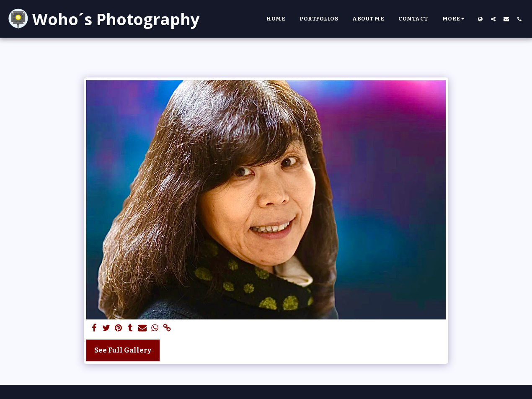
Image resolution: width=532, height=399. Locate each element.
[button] (493, 19)
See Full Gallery (123, 350)
